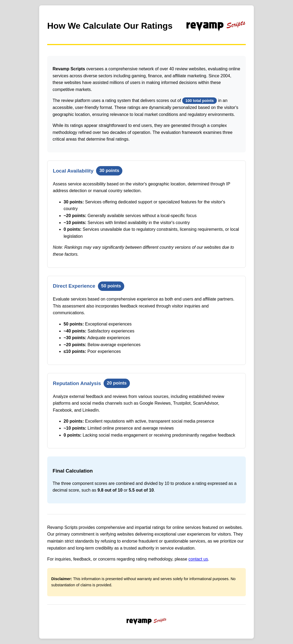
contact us (198, 559)
